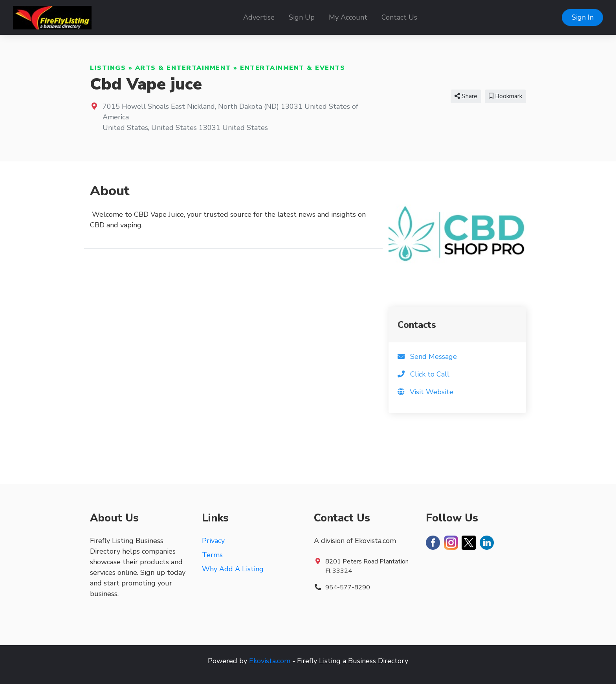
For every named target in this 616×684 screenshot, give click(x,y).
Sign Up (302, 17)
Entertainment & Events (292, 68)
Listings (108, 68)
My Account (348, 17)
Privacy (213, 541)
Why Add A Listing (233, 569)
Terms (212, 555)
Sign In (583, 17)
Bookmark (505, 96)
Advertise (259, 17)
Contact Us (399, 17)
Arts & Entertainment (183, 68)
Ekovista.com (270, 661)
